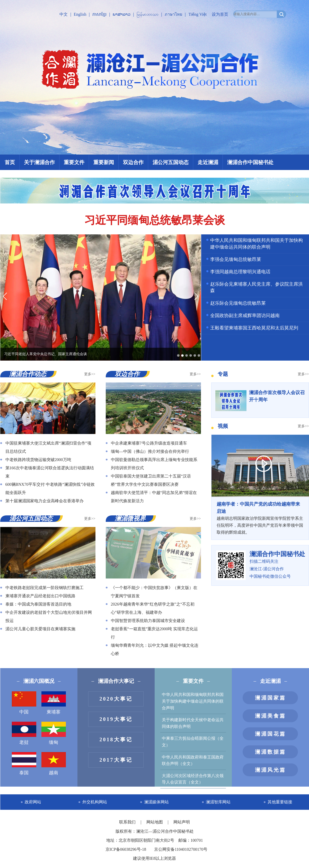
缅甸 (54, 733)
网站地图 (155, 822)
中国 (24, 703)
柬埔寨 (54, 703)
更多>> (90, 374)
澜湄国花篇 (270, 734)
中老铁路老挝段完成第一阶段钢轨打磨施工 (45, 588)
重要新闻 (104, 162)
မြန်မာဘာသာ (148, 14)
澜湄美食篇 (270, 716)
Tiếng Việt (197, 14)
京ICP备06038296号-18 (126, 849)
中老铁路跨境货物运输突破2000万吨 (38, 460)
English (80, 14)
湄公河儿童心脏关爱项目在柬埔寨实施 (40, 629)
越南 (54, 764)
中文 (64, 14)
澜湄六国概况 (39, 681)
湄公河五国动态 (171, 162)
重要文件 (74, 162)
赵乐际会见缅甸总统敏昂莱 (238, 303)
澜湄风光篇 (270, 770)
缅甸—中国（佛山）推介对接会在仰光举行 (150, 451)
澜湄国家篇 (270, 698)
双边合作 (133, 162)
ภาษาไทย (173, 14)
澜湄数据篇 (270, 752)
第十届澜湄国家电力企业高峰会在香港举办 (45, 501)
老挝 (24, 733)
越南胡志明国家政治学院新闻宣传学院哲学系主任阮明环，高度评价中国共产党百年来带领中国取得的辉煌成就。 (260, 518)
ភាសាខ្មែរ (99, 14)
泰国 (24, 764)
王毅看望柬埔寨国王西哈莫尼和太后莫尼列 (254, 328)
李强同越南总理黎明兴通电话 (240, 272)
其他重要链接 (280, 802)
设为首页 (220, 14)
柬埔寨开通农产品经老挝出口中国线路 (40, 596)
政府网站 (33, 802)
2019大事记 (116, 719)
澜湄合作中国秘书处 (250, 162)
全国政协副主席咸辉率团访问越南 (245, 316)
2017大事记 (116, 760)
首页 (10, 162)
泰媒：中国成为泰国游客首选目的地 (38, 604)
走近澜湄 (208, 162)
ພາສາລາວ (122, 14)
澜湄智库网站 (218, 802)
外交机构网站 (95, 802)
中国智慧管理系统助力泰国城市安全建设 (148, 621)
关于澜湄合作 (39, 162)
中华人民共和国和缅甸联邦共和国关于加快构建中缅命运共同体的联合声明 (193, 701)
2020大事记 (116, 699)
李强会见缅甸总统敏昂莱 (236, 259)
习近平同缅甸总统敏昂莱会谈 (155, 220)
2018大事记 (116, 739)
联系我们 (128, 822)
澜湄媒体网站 (156, 802)
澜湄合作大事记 (116, 681)
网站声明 (182, 822)
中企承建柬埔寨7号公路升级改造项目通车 (149, 443)
